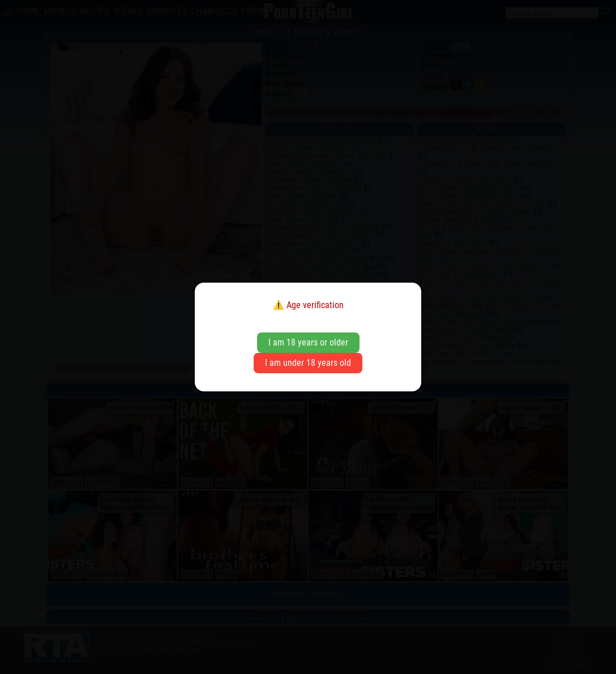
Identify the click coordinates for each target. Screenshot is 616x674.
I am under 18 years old (308, 363)
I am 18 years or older (308, 342)
